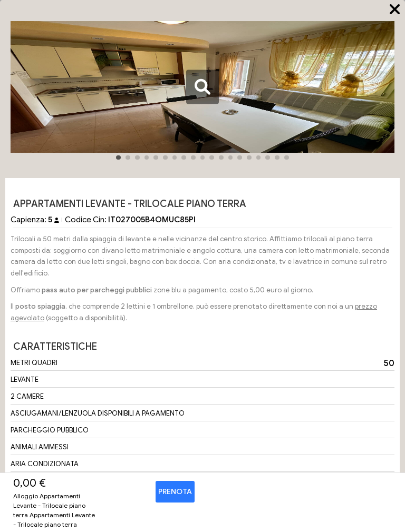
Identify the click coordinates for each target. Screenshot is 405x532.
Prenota (175, 492)
